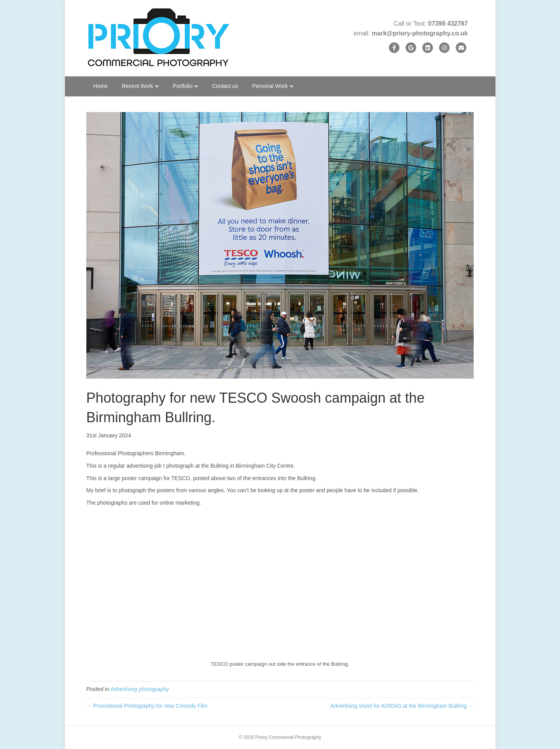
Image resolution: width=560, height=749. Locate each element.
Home (101, 86)
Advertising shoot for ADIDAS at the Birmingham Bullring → (402, 706)
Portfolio (183, 86)
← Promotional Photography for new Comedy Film (147, 706)
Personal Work (270, 86)
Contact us (225, 86)
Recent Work (137, 86)
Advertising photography (140, 689)
